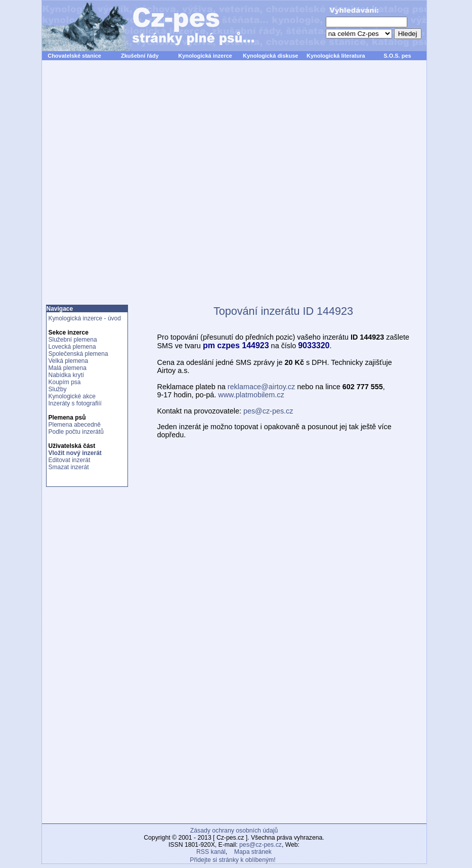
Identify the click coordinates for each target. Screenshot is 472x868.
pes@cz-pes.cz (268, 411)
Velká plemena (69, 361)
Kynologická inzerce (205, 56)
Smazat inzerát (69, 467)
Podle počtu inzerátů (76, 432)
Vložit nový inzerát (75, 453)
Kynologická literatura (336, 56)
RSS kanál (211, 852)
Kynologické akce (72, 396)
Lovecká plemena (72, 347)
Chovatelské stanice (74, 56)
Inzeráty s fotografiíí (75, 403)
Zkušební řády (140, 56)
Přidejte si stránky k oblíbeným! (232, 860)
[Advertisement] (157, 188)
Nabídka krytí (67, 375)
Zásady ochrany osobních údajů (234, 831)
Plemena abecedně (75, 425)
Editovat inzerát (70, 460)
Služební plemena (73, 340)
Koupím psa (65, 382)
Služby (58, 389)
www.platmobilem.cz (251, 395)
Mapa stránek (253, 852)
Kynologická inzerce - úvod (85, 318)
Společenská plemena (78, 354)
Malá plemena (68, 368)
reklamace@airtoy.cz (262, 387)
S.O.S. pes (397, 56)
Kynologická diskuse (270, 56)
